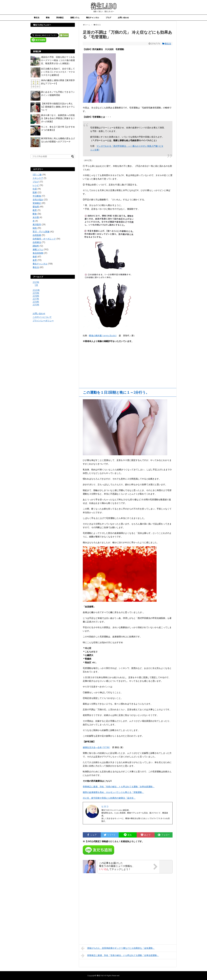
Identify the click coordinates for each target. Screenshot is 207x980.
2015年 (36, 305)
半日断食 (37, 196)
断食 (48, 17)
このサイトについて (42, 317)
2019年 (36, 293)
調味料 (36, 246)
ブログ (108, 17)
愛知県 (36, 207)
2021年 (36, 282)
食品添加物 (38, 253)
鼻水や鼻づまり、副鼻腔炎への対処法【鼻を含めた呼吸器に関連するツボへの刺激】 (58, 118)
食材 (35, 257)
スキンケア (38, 178)
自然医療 (37, 235)
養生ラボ (100, 976)
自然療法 (37, 242)
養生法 (37, 17)
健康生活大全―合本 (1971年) (96, 747)
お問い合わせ (123, 17)
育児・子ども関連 (41, 232)
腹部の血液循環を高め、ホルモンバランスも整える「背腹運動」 (113, 792)
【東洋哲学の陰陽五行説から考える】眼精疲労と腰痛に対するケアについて (58, 107)
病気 (35, 228)
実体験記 (60, 17)
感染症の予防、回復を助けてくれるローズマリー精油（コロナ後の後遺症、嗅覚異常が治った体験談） (58, 60)
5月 (36, 285)
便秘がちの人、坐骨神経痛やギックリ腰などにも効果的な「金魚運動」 (118, 948)
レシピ (36, 185)
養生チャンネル (93, 17)
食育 (35, 260)
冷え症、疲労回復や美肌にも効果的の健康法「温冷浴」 (109, 798)
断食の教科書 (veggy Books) (103, 336)
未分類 (36, 217)
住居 (35, 189)
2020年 (36, 290)
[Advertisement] (128, 364)
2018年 (36, 296)
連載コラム (75, 17)
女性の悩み (38, 200)
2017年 (36, 299)
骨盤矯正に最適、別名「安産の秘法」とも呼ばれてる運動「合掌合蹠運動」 (119, 787)
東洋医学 (37, 224)
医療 (35, 192)
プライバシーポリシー (43, 321)
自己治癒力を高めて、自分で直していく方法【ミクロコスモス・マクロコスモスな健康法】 (58, 72)
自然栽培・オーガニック (44, 239)
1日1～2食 (37, 175)
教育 (35, 210)
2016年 (36, 302)
